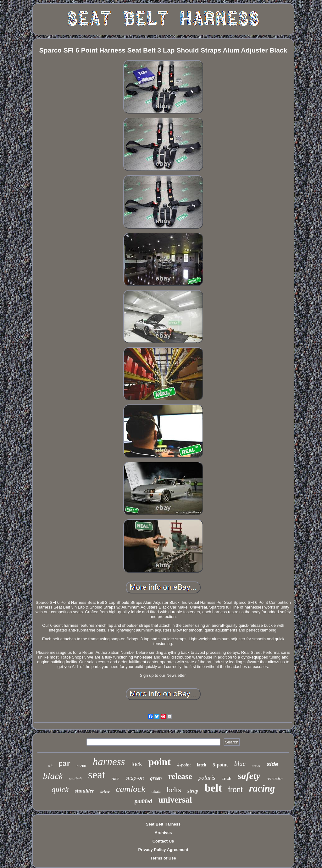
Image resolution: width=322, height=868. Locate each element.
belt (213, 788)
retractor (275, 778)
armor (256, 766)
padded (143, 801)
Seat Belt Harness (163, 824)
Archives (163, 833)
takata (156, 792)
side (272, 764)
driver (105, 792)
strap (193, 791)
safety (249, 776)
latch (202, 765)
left (50, 766)
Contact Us (163, 841)
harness (109, 762)
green (156, 778)
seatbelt (75, 779)
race (116, 779)
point (160, 762)
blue (240, 764)
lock (136, 764)
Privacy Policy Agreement (163, 850)
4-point (184, 765)
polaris (207, 778)
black (53, 776)
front (236, 790)
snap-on (135, 778)
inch (227, 779)
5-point (220, 765)
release (180, 776)
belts (174, 790)
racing (262, 788)
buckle (82, 766)
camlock (131, 789)
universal (175, 800)
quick (60, 790)
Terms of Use (163, 858)
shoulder (84, 791)
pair (65, 763)
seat (97, 775)
